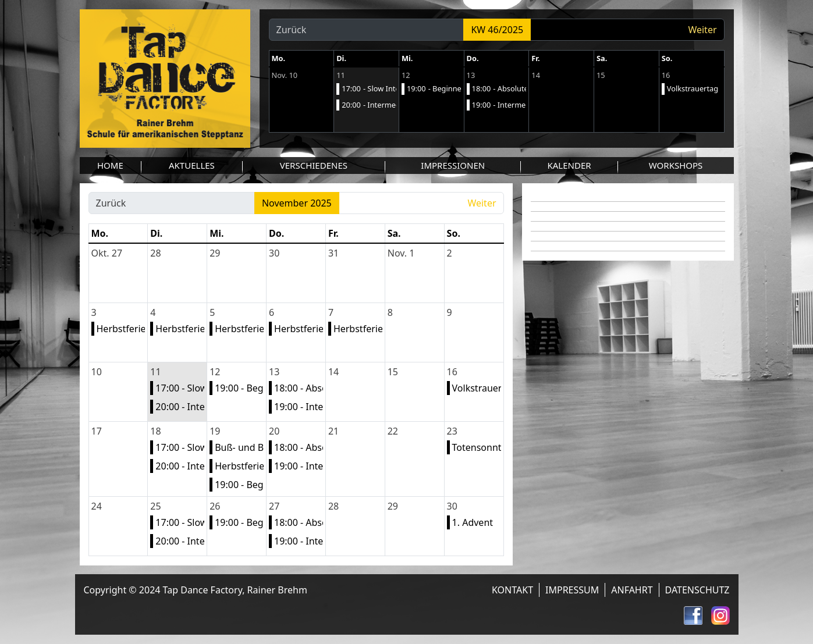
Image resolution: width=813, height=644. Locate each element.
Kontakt (512, 590)
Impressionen (453, 166)
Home (110, 166)
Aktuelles (192, 166)
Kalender (569, 166)
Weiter (702, 30)
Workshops (676, 166)
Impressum (572, 590)
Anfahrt (632, 590)
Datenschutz (697, 590)
